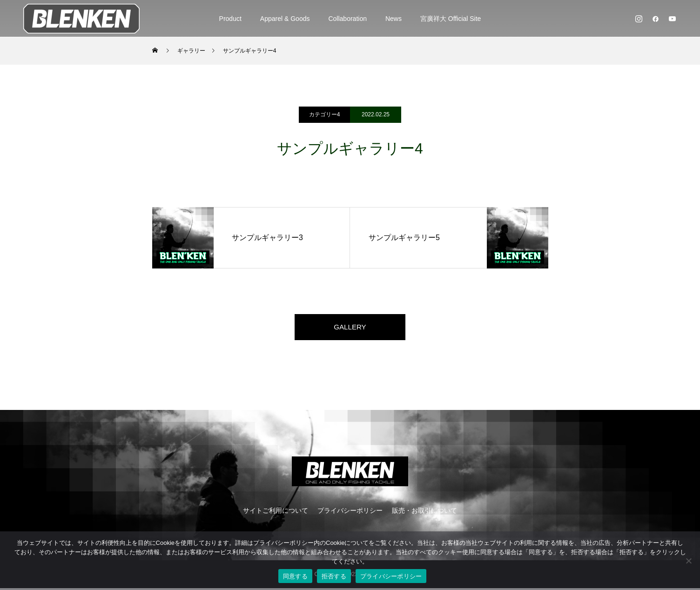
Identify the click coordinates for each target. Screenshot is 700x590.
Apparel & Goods (285, 19)
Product (230, 19)
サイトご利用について (276, 512)
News (394, 19)
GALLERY (350, 328)
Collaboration (347, 19)
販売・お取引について (424, 512)
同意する (295, 576)
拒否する (334, 576)
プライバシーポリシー (350, 512)
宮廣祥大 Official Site (451, 19)
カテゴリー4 (325, 114)
